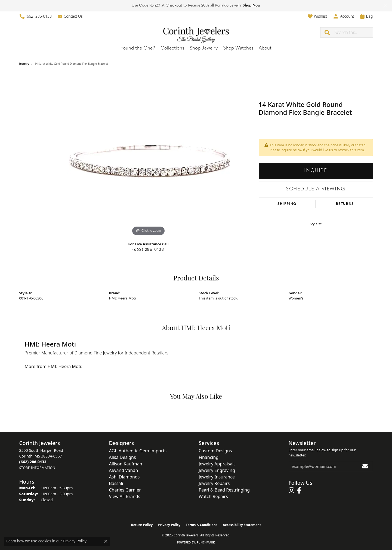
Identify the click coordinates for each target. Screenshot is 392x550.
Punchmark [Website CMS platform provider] (206, 542)
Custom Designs (215, 451)
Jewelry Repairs (214, 483)
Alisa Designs (123, 457)
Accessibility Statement (242, 525)
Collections (172, 48)
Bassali (116, 483)
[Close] (385, 6)
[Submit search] (328, 32)
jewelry (24, 64)
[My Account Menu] (343, 16)
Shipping (287, 204)
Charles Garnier (125, 490)
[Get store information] (37, 468)
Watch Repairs (213, 496)
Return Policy (142, 525)
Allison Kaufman (126, 464)
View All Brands (125, 496)
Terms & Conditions (202, 525)
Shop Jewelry (204, 48)
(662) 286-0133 (148, 250)
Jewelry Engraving (217, 470)
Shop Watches (238, 48)
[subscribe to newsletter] (365, 466)
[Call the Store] (33, 462)
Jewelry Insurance (217, 477)
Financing (209, 457)
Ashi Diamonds (124, 477)
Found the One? (138, 48)
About (265, 48)
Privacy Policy (169, 525)
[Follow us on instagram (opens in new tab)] (291, 490)
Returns (345, 204)
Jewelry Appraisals (217, 464)
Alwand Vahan (124, 470)
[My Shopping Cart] (366, 16)
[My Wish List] (317, 16)
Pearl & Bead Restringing (224, 490)
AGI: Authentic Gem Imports (138, 451)
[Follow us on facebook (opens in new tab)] (299, 490)
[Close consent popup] (106, 541)
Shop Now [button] (251, 6)
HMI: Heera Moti (123, 298)
